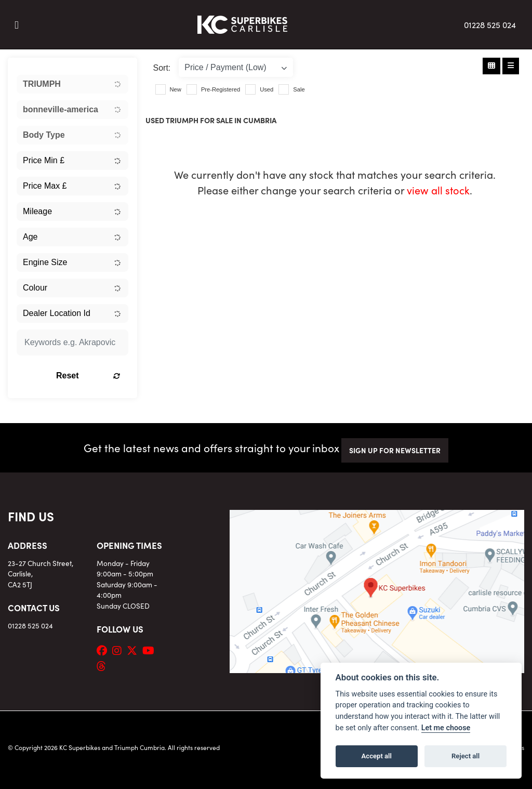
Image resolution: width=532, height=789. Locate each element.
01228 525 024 (490, 24)
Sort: (162, 68)
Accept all (377, 756)
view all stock (438, 190)
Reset (88, 376)
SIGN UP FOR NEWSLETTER (395, 450)
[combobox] (72, 84)
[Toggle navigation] (17, 25)
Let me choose (446, 728)
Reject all (465, 756)
